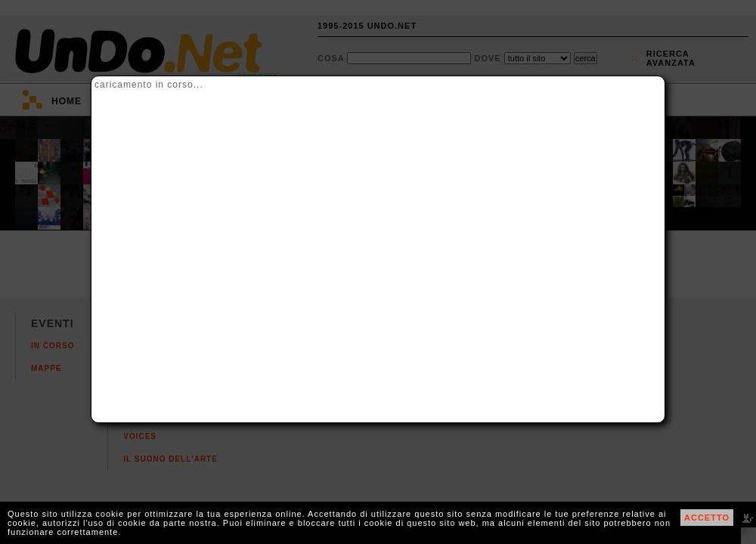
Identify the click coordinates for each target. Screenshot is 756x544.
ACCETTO (707, 518)
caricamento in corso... (149, 85)
